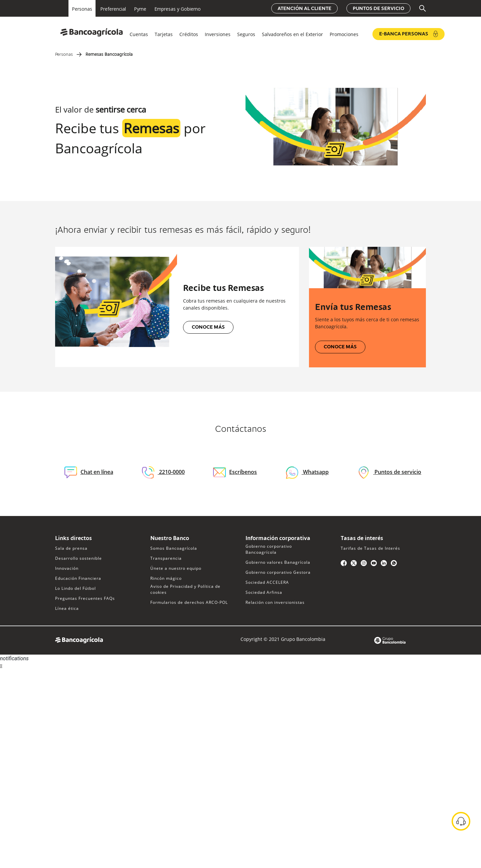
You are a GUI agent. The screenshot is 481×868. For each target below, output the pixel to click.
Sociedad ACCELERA (267, 582)
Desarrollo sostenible (78, 558)
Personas (64, 55)
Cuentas (139, 34)
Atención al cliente (304, 9)
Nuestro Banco (170, 539)
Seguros (246, 34)
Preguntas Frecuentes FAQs (85, 598)
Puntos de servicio (378, 9)
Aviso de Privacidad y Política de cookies (185, 589)
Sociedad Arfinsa (264, 592)
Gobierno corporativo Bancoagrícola (269, 549)
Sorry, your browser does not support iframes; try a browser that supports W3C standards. (50, 695)
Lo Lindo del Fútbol (75, 588)
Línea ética (67, 608)
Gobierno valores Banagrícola (278, 562)
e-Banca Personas (409, 34)
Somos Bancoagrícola (174, 548)
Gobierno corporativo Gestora (278, 572)
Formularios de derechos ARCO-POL (189, 602)
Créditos (189, 34)
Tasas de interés (362, 539)
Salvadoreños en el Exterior (292, 34)
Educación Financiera (78, 578)
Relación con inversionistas (275, 602)
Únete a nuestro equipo (176, 568)
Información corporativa (278, 539)
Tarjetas (164, 34)
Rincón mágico (166, 578)
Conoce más (208, 327)
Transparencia (166, 558)
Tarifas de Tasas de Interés (370, 548)
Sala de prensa (71, 548)
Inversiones (218, 34)
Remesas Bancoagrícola (109, 55)
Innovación (67, 568)
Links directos (73, 539)
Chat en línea (89, 472)
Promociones (344, 34)
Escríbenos (235, 472)
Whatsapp (315, 472)
